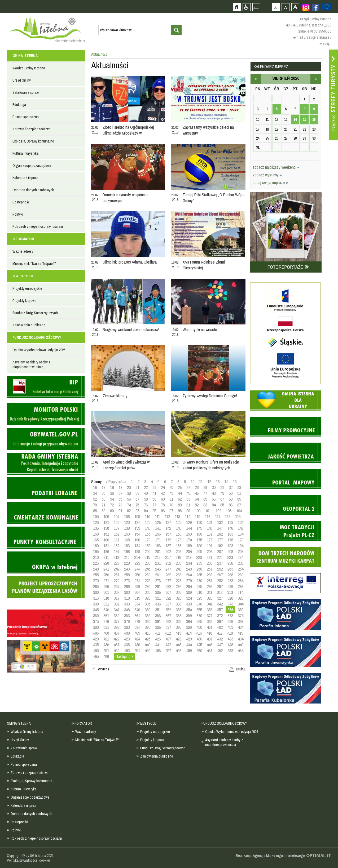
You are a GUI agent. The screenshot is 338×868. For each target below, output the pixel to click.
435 (96, 645)
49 (222, 493)
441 (158, 645)
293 (179, 586)
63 (188, 499)
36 (112, 493)
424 (137, 639)
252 (220, 569)
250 (199, 569)
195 (96, 551)
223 (230, 557)
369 (189, 616)
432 (220, 639)
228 (127, 563)
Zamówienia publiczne (29, 325)
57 (137, 499)
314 (240, 592)
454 (137, 651)
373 (230, 616)
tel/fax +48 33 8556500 (314, 31)
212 (116, 557)
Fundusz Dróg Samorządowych (35, 313)
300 (96, 592)
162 (220, 534)
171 (158, 540)
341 (210, 604)
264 (189, 575)
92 (129, 511)
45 (188, 493)
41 (154, 493)
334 (137, 604)
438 (127, 645)
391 (106, 627)
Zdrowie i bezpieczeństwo (31, 129)
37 (120, 493)
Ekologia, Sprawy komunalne (33, 141)
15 (235, 482)
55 (120, 499)
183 (127, 546)
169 (137, 540)
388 (230, 621)
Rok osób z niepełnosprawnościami (38, 226)
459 (189, 651)
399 (189, 627)
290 (148, 586)
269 (241, 575)
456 (158, 651)
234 (189, 563)
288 (127, 586)
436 (106, 645)
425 (148, 639)
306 (158, 592)
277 (168, 581)
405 (96, 633)
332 (117, 604)
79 (171, 505)
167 (117, 540)
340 (199, 604)
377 (117, 621)
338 (179, 604)
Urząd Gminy (22, 80)
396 (158, 627)
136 (106, 528)
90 (112, 511)
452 (117, 651)
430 (199, 639)
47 (205, 493)
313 (230, 592)
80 (180, 505)
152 (117, 534)
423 (127, 639)
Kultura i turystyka (25, 153)
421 (106, 639)
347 (117, 610)
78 (163, 505)
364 (137, 616)
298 (230, 586)
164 (241, 534)
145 (199, 528)
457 (168, 651)
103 (229, 511)
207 (220, 551)
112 (167, 517)
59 (154, 499)
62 (180, 499)
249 (189, 569)
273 (127, 581)
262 (168, 575)
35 (103, 493)
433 (230, 639)
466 (106, 656)
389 (241, 621)
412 (168, 633)
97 (171, 511)
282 (220, 581)
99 (188, 511)
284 (241, 581)
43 (171, 493)
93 (137, 511)
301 (106, 592)
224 (240, 557)
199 (137, 551)
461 (210, 651)
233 (179, 563)
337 (168, 604)
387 (220, 621)
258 (127, 575)
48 (214, 493)
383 (179, 621)
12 (209, 482)
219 (189, 557)
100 (198, 511)
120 (96, 522)
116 (208, 517)
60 (163, 499)
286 (106, 586)
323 (179, 598)
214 (137, 557)
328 (230, 598)
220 (199, 557)
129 (189, 522)
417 (220, 633)
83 (205, 505)
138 (127, 528)
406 (106, 633)
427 (168, 639)
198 (127, 551)
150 (96, 534)
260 (148, 575)
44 (180, 493)
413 (178, 633)
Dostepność (21, 202)
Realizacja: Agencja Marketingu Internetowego (270, 856)
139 (137, 528)
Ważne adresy (23, 251)
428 (179, 639)
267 (220, 575)
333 (127, 604)
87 (239, 505)
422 (117, 639)
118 (228, 517)
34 (95, 493)
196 (106, 551)
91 (120, 511)
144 (189, 528)
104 (239, 511)
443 (179, 645)
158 (179, 534)
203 (179, 551)
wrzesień (316, 79)
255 (96, 575)
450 (96, 651)
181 (106, 546)
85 (222, 505)
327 (220, 598)
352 (168, 610)
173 (179, 540)
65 (205, 499)
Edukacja (19, 105)
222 (220, 557)
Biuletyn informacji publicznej (46, 387)
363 (127, 616)
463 (230, 651)
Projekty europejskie (27, 288)
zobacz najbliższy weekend (276, 167)
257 (117, 575)
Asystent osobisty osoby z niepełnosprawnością (31, 364)
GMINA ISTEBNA (25, 56)
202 (168, 551)
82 (197, 505)
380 (148, 621)
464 (241, 651)
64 (197, 499)
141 (158, 528)
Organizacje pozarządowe (32, 166)
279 (189, 581)
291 (158, 586)
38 (129, 493)
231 (158, 563)
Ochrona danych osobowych (33, 190)
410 (148, 633)
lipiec (256, 79)
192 (220, 546)
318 (127, 598)
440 (148, 645)
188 (179, 546)
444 (189, 645)
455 (148, 651)
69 (239, 499)
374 (241, 616)
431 (210, 639)
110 (147, 517)
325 (199, 598)
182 (117, 546)
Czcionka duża (295, 7)
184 (137, 546)
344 (241, 604)
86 (231, 505)
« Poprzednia (116, 482)
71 (103, 505)
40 (146, 493)
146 (210, 528)
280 (199, 581)
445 (199, 645)
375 (96, 621)
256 (106, 575)
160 (199, 534)
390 (96, 627)
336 (158, 604)
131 (210, 522)
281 (210, 581)
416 (209, 633)
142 (168, 528)
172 (168, 540)
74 (129, 505)
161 (210, 534)
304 (137, 592)
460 (199, 651)
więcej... (325, 43)
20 (129, 487)
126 (158, 522)
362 (117, 616)
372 (220, 616)
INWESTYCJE (23, 276)
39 (137, 493)
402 (220, 627)
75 (137, 505)
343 (230, 604)
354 (189, 610)
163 (230, 534)
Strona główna (237, 7)
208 (230, 551)
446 (210, 645)
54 (112, 499)
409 (137, 633)
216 (158, 557)
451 (106, 651)
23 (154, 487)
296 (210, 586)
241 (106, 569)
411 (158, 633)
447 (220, 645)
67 (222, 499)
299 (241, 586)
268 (230, 575)
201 (158, 551)
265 (199, 575)
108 (127, 517)
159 (189, 534)
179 (241, 540)
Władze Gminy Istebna (29, 68)
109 (137, 517)
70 (95, 505)
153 (127, 534)
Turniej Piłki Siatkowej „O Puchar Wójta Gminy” (214, 198)
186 (158, 546)
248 (179, 569)
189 (189, 546)
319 (137, 598)
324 (189, 598)
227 (117, 563)
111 (157, 517)
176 (210, 540)
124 (137, 522)
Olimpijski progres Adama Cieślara (130, 262)
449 (241, 645)
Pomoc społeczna (26, 117)
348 (127, 610)
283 (230, 581)
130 (199, 522)
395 (148, 627)
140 (148, 528)
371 (210, 616)
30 (214, 487)
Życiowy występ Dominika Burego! (210, 396)
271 (106, 581)
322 (168, 598)
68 (231, 499)
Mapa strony (256, 7)
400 (199, 627)
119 (238, 517)
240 (96, 569)
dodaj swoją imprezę (270, 182)
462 (220, 651)
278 (179, 581)
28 (197, 487)
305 (148, 592)
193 (230, 546)
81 (188, 505)
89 (103, 511)
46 (197, 493)
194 (241, 546)
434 (241, 639)
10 (192, 482)
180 (96, 546)
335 (148, 604)
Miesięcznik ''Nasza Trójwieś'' (34, 264)
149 (241, 528)
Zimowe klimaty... (116, 396)
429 (189, 639)
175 (199, 540)
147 (220, 528)
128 (179, 522)
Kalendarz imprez (25, 178)
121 (106, 522)
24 (163, 487)
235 (199, 563)
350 (148, 610)
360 (96, 616)
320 (148, 598)
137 (117, 528)
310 (199, 592)
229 (137, 563)
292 (168, 586)
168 (127, 540)
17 (103, 487)
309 (189, 592)
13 (218, 482)
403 (230, 627)
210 (96, 557)
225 (96, 563)
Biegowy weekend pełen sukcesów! (131, 330)
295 (199, 586)
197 (117, 551)
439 (137, 645)
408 (127, 633)
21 (137, 487)
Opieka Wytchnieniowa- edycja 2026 (39, 350)
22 (146, 487)
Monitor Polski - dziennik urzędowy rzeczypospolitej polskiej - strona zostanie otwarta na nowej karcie (46, 414)
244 (137, 569)
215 (147, 557)
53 (103, 499)
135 (96, 528)
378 (127, 621)
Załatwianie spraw (26, 92)
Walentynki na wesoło (200, 330)
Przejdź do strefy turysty (333, 95)
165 (96, 540)
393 (127, 627)
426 (158, 639)
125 (148, 522)
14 (226, 482)
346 (106, 610)
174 (189, 540)
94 (146, 511)
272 (117, 581)
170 (148, 540)
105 (96, 517)
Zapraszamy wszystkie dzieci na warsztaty (208, 130)
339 (189, 604)
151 (106, 534)
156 (158, 534)
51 (239, 493)
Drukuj (241, 669)
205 (199, 551)
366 (158, 616)
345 (96, 610)
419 (240, 633)
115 (197, 517)
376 (106, 621)
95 (154, 511)
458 (179, 651)
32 (231, 487)
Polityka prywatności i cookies (29, 860)
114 (187, 517)
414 (189, 633)
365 (148, 616)
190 (199, 546)
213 (127, 557)
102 (218, 511)
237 (220, 563)
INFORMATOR (23, 239)
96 (163, 511)
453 (127, 651)
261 (158, 575)
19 (120, 487)
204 (189, 551)
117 (218, 517)
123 (127, 522)
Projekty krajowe (24, 301)
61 (171, 499)
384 (189, 621)
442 (168, 645)
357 (220, 610)
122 (117, 522)
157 (168, 534)
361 (106, 616)
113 (177, 517)
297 (220, 586)
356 (210, 610)
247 (168, 569)
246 (158, 569)
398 (179, 627)
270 (96, 581)
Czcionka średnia (285, 7)
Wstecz (104, 669)
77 (154, 505)
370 (199, 616)
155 (148, 534)
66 (214, 499)
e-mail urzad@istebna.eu (312, 37)
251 (210, 569)
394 (137, 627)
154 (137, 534)
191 (210, 546)
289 (137, 586)
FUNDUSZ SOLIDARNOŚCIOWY (37, 337)
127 (168, 522)
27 (188, 487)
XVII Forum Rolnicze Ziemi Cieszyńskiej (204, 265)
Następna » (124, 656)
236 (210, 563)
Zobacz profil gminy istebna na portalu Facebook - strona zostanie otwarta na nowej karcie (315, 7)
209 (241, 551)
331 (106, 604)
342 (220, 604)
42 (163, 493)
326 (210, 598)
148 (230, 528)
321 (158, 598)
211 (106, 557)
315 (96, 598)
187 (168, 546)
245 (148, 569)
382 (168, 621)
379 (137, 621)
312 (220, 592)
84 (214, 505)
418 (230, 633)
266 (210, 575)
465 (96, 656)
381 (158, 621)
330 (96, 604)
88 (95, 511)
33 (239, 487)
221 (209, 557)
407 (117, 633)
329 (241, 598)
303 (127, 592)
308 (179, 592)
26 (180, 487)
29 (205, 487)
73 (120, 505)
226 (106, 563)
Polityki (18, 214)
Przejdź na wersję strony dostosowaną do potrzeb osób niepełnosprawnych (246, 7)
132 (220, 522)
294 (189, 586)
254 (241, 569)
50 (231, 493)
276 (158, 581)
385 (199, 621)
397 (168, 627)
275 (148, 581)
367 (168, 616)
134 (241, 522)
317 (117, 598)
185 (148, 546)
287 (117, 586)
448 (230, 645)
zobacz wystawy (267, 175)
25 (171, 487)
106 (106, 517)
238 (230, 563)
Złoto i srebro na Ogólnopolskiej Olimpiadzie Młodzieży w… (128, 130)
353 (179, 610)
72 (112, 505)
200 (148, 551)
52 (95, 499)
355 (199, 610)
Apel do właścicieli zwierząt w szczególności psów (126, 465)
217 (168, 557)
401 (210, 627)
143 (179, 528)
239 (241, 563)
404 (241, 627)
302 (117, 592)
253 (230, 569)
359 (241, 610)
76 (146, 505)
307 (168, 592)
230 (148, 563)
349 (137, 610)
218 (178, 557)
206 (210, 551)
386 (210, 621)
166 (106, 540)
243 (127, 569)
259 (137, 575)
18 (112, 487)
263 (179, 575)
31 (222, 487)
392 (117, 627)
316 (106, 598)
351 (158, 610)
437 (117, 645)
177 (220, 540)
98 (180, 511)
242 (117, 569)
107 (117, 517)
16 (95, 487)
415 (199, 633)
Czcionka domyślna (276, 7)
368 (179, 616)
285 (96, 586)
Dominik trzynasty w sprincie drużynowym (125, 198)
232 (168, 563)
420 (96, 639)
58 (146, 499)
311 (209, 592)
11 (201, 482)
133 (230, 522)
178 (230, 540)
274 (137, 581)
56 (129, 499)
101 (208, 511)
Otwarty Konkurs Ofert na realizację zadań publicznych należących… (211, 465)
